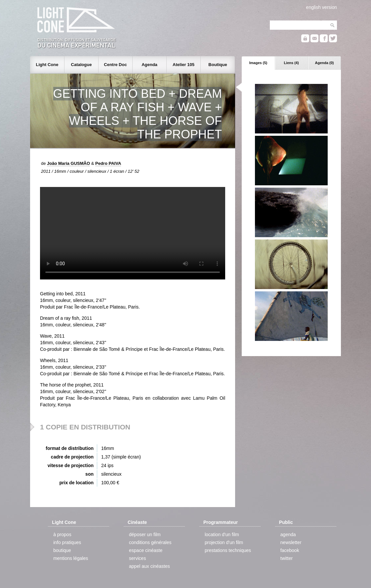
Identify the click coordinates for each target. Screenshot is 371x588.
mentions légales (71, 558)
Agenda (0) (325, 63)
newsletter (291, 542)
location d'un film (222, 534)
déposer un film (145, 534)
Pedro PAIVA (108, 163)
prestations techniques (228, 550)
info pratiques (67, 542)
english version (322, 7)
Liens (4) (291, 63)
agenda (288, 534)
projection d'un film (224, 542)
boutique (62, 550)
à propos (62, 534)
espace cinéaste (146, 550)
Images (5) (258, 63)
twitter (287, 558)
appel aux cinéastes (149, 566)
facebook (290, 550)
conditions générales (150, 542)
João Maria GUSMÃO (68, 163)
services (137, 558)
